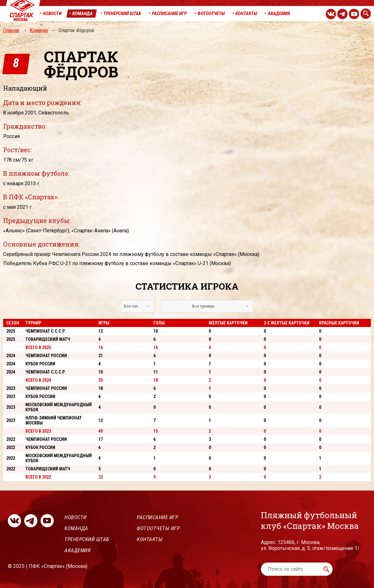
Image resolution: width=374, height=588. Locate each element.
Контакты (150, 539)
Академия (77, 550)
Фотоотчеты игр (158, 528)
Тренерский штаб (87, 539)
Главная (11, 30)
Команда (39, 30)
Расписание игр (157, 517)
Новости (76, 517)
